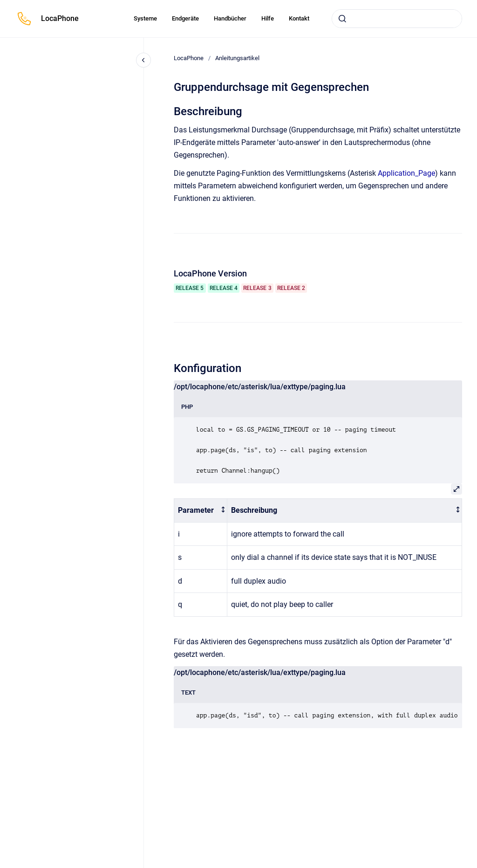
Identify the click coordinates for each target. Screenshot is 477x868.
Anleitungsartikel (237, 58)
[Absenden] (342, 19)
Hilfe (268, 18)
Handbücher (230, 18)
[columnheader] (201, 510)
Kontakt (299, 18)
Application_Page (406, 173)
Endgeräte (185, 18)
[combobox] (397, 19)
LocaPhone (60, 18)
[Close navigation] (143, 60)
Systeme (145, 18)
